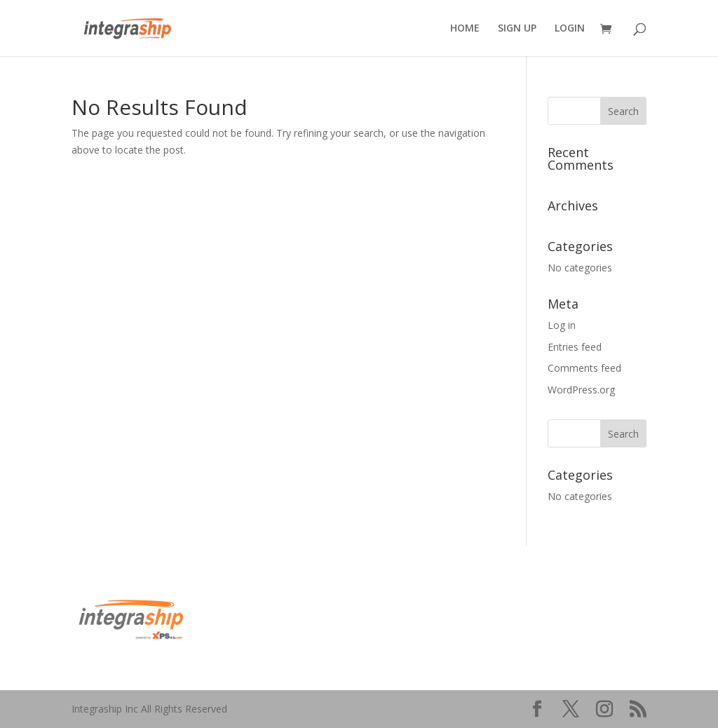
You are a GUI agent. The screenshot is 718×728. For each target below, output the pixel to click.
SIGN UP (517, 29)
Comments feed (584, 368)
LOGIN (570, 29)
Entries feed (575, 347)
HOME (465, 29)
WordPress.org (581, 390)
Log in (562, 325)
